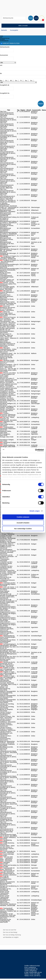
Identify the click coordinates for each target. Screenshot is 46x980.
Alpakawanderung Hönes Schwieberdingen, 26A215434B (8, 641)
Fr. (21, 81)
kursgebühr (4, 41)
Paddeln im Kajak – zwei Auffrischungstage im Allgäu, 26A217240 (8, 673)
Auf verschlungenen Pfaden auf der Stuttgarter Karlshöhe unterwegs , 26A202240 (8, 552)
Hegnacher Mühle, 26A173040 (6, 432)
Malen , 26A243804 (6, 861)
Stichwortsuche (5, 47)
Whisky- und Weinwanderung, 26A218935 (5, 689)
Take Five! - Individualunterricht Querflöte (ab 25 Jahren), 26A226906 (8, 787)
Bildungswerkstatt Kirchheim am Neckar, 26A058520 (7, 225)
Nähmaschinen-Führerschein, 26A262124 (8, 903)
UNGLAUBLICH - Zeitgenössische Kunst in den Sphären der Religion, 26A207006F (8, 624)
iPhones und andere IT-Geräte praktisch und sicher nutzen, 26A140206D (8, 388)
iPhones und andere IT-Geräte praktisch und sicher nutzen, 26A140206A (8, 375)
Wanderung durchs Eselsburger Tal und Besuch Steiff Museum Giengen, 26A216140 (8, 664)
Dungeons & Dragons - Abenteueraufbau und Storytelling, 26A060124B (8, 257)
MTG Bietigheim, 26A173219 (5, 435)
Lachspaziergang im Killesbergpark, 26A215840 (8, 645)
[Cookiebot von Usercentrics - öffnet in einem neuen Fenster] (35, 450)
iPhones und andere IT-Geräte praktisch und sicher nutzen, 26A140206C (8, 384)
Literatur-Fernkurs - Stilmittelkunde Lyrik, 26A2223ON (6, 733)
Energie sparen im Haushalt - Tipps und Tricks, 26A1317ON (6, 335)
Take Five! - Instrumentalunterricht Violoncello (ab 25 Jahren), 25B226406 (8, 130)
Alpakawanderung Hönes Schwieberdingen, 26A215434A (8, 637)
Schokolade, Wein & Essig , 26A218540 (8, 685)
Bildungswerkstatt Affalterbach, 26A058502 (8, 211)
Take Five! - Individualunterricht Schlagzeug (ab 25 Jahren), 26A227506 (6, 819)
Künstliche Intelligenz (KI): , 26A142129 (8, 404)
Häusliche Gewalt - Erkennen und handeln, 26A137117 (8, 362)
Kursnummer (4, 55)
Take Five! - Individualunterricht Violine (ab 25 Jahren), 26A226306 (8, 761)
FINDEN (31, 18)
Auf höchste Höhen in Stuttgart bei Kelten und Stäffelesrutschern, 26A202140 (7, 546)
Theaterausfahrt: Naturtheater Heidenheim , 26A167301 (8, 429)
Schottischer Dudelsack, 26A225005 (7, 745)
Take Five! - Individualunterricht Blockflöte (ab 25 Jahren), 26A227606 (8, 824)
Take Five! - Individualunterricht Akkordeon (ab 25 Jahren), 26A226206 (8, 756)
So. (31, 81)
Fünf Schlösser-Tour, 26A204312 (6, 575)
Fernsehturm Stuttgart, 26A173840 (7, 440)
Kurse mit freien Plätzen (10, 43)
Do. (16, 81)
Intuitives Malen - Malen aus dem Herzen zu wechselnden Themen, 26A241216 (7, 848)
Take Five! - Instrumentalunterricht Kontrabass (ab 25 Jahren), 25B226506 (8, 136)
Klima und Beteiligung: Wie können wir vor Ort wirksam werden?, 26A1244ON (8, 308)
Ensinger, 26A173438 (7, 437)
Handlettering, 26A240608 (6, 841)
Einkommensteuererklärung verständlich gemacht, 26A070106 (8, 266)
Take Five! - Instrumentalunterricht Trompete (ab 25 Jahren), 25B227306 (8, 175)
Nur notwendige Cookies (23, 528)
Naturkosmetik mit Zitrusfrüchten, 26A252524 (8, 874)
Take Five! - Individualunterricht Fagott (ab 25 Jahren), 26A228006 (8, 835)
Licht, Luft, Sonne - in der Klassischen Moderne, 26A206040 (8, 588)
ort (1, 37)
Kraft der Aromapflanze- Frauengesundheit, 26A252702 (6, 878)
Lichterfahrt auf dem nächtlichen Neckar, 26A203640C (6, 568)
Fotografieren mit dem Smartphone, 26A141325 (8, 392)
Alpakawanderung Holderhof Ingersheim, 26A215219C (7, 629)
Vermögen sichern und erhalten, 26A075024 (7, 280)
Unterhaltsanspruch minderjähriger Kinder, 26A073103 (7, 277)
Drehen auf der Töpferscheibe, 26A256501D (5, 897)
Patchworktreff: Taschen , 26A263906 (7, 909)
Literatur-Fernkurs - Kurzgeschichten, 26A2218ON (6, 714)
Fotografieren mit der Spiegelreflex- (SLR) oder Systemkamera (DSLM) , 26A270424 (8, 916)
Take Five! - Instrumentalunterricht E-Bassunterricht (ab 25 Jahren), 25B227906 (8, 197)
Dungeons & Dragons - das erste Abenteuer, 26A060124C (8, 262)
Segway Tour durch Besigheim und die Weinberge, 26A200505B (8, 537)
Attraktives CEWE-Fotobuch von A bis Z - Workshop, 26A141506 (7, 398)
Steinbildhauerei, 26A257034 (5, 901)
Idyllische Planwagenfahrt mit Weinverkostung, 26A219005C (8, 697)
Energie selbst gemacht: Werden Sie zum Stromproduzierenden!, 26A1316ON (7, 330)
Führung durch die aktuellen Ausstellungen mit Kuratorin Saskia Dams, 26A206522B (8, 596)
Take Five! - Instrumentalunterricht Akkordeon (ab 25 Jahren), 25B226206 (8, 119)
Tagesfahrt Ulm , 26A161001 (7, 422)
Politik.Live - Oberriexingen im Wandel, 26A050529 (8, 208)
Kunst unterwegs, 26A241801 (7, 855)
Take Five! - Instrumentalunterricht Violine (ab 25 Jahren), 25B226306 (7, 125)
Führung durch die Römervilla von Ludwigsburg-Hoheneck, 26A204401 (8, 579)
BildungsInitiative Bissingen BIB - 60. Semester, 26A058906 (8, 251)
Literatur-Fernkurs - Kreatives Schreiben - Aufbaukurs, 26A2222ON (8, 729)
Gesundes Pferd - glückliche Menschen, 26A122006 (7, 296)
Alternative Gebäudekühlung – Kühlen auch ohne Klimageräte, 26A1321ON (8, 350)
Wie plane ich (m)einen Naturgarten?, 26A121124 (7, 292)
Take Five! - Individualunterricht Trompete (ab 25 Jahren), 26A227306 (8, 807)
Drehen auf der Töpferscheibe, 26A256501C (5, 893)
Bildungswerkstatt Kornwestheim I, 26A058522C (5, 230)
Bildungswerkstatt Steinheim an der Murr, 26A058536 (7, 244)
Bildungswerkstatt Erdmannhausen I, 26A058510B (6, 214)
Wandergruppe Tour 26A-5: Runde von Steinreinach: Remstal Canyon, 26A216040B (8, 659)
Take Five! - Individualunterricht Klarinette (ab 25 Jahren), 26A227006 (8, 792)
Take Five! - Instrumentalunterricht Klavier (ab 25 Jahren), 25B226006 (7, 114)
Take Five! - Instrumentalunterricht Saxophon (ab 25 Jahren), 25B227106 (8, 164)
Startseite (4, 30)
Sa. (26, 81)
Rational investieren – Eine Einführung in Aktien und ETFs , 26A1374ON (8, 366)
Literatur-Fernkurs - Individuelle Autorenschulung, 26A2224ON (6, 738)
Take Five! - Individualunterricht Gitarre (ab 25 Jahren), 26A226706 (8, 776)
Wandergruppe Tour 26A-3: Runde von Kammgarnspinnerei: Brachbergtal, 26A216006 (8, 649)
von (1, 65)
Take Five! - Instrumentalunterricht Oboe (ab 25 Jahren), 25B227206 (7, 169)
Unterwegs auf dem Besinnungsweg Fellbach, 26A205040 (8, 584)
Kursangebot (14, 30)
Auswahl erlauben (23, 523)
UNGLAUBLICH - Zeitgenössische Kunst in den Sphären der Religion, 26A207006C (8, 607)
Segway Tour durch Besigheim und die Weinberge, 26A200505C (8, 541)
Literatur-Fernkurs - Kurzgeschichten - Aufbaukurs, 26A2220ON (8, 721)
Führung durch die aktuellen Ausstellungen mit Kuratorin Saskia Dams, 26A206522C (8, 602)
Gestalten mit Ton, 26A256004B (6, 890)
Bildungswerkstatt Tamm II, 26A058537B (8, 247)
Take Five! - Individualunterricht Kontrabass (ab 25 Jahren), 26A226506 (8, 771)
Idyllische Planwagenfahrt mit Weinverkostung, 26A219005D (8, 701)
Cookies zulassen (23, 517)
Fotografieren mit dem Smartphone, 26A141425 (8, 394)
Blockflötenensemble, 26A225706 (7, 748)
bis (1, 73)
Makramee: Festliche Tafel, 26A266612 (8, 912)
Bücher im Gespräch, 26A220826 (7, 710)
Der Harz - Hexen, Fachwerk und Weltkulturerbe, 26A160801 (8, 419)
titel (2, 36)
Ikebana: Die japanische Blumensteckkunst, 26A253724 (7, 883)
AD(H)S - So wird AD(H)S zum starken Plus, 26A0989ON (8, 284)
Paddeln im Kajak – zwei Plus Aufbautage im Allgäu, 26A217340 (8, 677)
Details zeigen (35, 511)
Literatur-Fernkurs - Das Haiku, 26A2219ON (7, 717)
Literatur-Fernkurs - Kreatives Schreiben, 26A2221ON (6, 725)
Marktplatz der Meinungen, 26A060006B (8, 254)
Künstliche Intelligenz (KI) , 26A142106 (8, 401)
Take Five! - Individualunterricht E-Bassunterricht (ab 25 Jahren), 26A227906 (7, 830)
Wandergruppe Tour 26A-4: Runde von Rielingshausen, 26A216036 (8, 654)
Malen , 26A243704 (6, 860)
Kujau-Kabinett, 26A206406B (5, 592)
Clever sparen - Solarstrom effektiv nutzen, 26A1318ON (8, 340)
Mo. (1, 81)
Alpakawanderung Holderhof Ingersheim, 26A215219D (7, 633)
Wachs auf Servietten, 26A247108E (8, 866)
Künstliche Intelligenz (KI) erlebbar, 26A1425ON (8, 407)
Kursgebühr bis (5, 93)
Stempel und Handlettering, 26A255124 (8, 887)
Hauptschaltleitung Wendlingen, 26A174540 (8, 446)
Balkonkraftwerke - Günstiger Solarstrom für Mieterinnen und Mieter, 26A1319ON (8, 344)
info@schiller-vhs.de (35, 972)
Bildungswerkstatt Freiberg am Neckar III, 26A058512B (8, 219)
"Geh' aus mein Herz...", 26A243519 (6, 858)
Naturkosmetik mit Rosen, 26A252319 (7, 869)
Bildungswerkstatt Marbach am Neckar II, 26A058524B (8, 233)
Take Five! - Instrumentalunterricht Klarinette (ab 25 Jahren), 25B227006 (8, 158)
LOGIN (36, 18)
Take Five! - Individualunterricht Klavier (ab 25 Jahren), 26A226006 (8, 751)
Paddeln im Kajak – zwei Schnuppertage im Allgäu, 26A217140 (8, 669)
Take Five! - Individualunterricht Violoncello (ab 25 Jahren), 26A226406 (8, 766)
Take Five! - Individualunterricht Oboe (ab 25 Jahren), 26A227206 (8, 803)
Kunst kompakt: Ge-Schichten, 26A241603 (8, 852)
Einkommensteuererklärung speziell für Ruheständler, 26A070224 (8, 270)
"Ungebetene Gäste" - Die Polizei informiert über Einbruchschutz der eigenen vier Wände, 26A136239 (8, 356)
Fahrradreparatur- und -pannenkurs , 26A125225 (8, 322)
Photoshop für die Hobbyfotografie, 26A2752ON (5, 921)
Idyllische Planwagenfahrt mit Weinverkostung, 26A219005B (8, 693)
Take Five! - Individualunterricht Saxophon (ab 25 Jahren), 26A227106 (8, 798)
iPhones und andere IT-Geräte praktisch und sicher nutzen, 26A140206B (8, 380)
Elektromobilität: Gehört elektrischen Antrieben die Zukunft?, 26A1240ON (8, 303)
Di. (6, 81)
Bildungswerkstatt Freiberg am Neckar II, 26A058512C (8, 222)
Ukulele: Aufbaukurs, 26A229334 (8, 838)
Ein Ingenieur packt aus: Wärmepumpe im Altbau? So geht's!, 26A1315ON (8, 326)
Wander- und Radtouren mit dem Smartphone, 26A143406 (7, 410)
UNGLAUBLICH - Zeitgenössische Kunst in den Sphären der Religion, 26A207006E (8, 618)
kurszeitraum (5, 38)
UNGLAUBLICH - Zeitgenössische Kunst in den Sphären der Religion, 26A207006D (8, 613)
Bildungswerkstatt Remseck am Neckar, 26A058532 (7, 239)
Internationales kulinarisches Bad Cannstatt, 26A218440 (7, 682)
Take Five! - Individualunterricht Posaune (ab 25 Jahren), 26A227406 (8, 813)
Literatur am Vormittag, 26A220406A (7, 705)
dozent (2, 40)
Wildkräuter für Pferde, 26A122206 (7, 300)
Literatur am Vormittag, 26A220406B (7, 707)
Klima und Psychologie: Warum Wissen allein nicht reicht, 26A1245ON (8, 314)
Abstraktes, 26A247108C (5, 863)
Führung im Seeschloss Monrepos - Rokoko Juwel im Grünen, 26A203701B (8, 572)
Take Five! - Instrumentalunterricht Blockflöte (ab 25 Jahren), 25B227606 (8, 191)
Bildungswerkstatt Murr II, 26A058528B (8, 236)
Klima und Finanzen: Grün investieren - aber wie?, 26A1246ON (8, 319)
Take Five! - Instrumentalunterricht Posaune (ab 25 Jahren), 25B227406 (8, 180)
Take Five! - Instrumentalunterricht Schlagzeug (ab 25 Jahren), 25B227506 (7, 186)
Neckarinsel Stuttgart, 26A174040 (8, 443)
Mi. (11, 81)
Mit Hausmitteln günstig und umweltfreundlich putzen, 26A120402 (7, 288)
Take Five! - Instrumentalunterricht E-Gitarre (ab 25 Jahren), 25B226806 (8, 147)
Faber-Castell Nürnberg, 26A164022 (7, 425)
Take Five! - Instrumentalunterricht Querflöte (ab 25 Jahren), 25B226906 (8, 152)
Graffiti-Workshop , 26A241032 (7, 844)
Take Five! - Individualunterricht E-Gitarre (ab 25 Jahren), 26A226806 (7, 781)
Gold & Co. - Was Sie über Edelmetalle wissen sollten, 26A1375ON (8, 370)
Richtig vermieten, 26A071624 (6, 273)
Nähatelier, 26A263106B (8, 906)
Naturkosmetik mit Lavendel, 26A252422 (7, 871)
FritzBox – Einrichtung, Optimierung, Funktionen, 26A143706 (8, 415)
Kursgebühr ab (5, 85)
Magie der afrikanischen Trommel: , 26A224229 (7, 742)
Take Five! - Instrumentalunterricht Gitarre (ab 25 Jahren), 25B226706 (7, 141)
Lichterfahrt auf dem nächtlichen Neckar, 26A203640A (6, 563)
